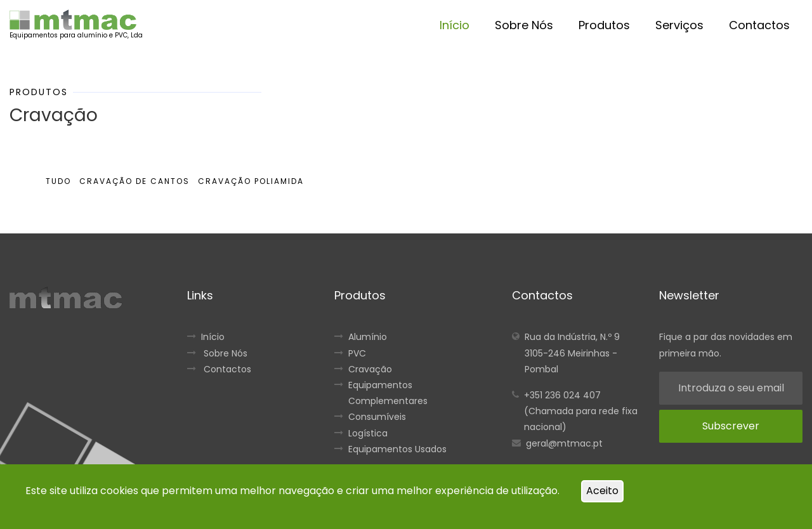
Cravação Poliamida (251, 181)
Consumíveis (377, 417)
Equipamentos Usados (397, 449)
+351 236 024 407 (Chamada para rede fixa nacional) (581, 411)
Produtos (604, 25)
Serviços (679, 25)
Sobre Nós (524, 25)
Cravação (370, 369)
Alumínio (368, 337)
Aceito (602, 491)
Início (455, 25)
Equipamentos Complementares (388, 393)
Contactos (759, 25)
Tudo (58, 181)
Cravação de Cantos (134, 181)
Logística (368, 433)
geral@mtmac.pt (564, 443)
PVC (357, 353)
